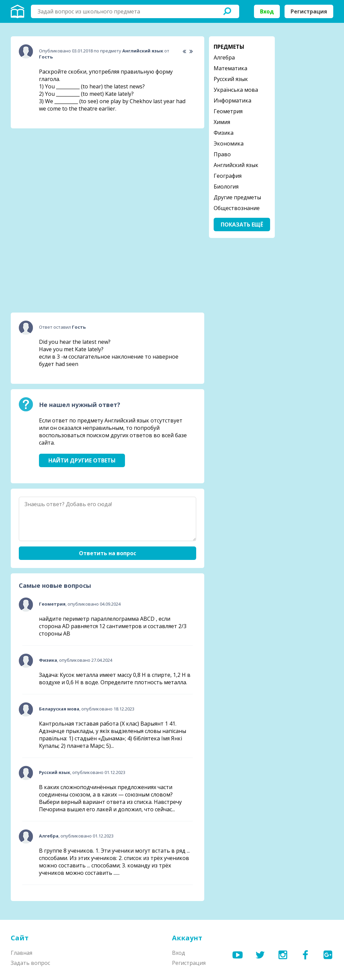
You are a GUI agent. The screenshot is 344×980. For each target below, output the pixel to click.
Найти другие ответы (82, 460)
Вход (267, 11)
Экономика (229, 144)
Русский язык (231, 79)
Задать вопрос (30, 963)
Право (222, 154)
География (228, 176)
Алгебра (224, 57)
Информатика (232, 100)
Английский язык (236, 165)
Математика (230, 68)
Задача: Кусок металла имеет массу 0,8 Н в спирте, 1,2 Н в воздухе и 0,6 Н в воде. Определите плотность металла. (115, 679)
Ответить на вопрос (107, 553)
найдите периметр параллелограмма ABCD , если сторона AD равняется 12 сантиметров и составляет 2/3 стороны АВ (113, 626)
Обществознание (237, 208)
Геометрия (228, 111)
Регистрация (309, 11)
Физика (224, 133)
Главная (21, 953)
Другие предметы (237, 197)
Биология (226, 187)
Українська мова (236, 90)
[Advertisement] (61, 176)
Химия (222, 122)
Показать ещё (242, 224)
